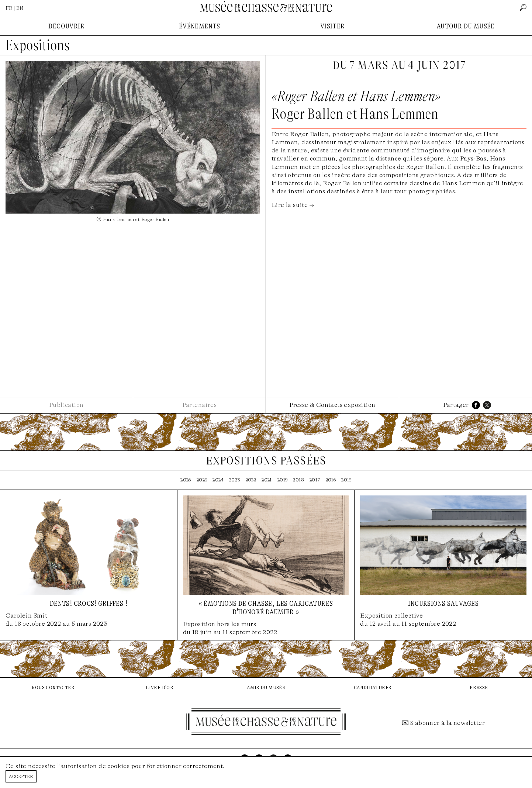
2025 (202, 480)
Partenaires (199, 405)
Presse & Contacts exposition (332, 405)
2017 (315, 480)
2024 (218, 480)
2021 (267, 480)
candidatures (373, 687)
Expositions (38, 45)
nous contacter (53, 687)
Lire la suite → (293, 205)
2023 (235, 480)
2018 (298, 480)
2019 (283, 480)
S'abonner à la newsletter (448, 723)
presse (479, 687)
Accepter (21, 776)
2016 (331, 480)
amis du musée (266, 687)
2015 (346, 480)
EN (20, 8)
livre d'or (160, 687)
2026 (186, 480)
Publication (66, 405)
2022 (251, 480)
